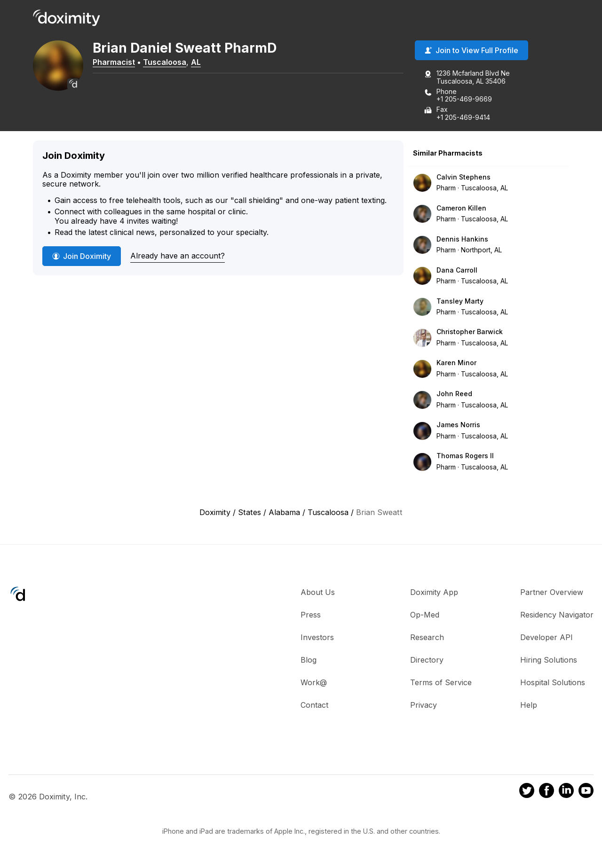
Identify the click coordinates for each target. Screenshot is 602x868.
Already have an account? (178, 257)
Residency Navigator (557, 616)
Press (311, 616)
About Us (318, 593)
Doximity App (434, 593)
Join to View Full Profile (471, 51)
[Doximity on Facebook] (547, 793)
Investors (317, 638)
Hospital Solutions (553, 683)
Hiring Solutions (549, 661)
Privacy (424, 706)
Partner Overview (552, 593)
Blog (309, 661)
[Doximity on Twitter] (527, 793)
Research (427, 638)
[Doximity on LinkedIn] (566, 793)
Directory (427, 661)
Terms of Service (441, 683)
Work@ (314, 683)
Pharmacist (120, 63)
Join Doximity (82, 257)
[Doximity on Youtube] (586, 793)
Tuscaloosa (171, 63)
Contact (314, 706)
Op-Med (425, 616)
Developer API (547, 638)
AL (202, 63)
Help (529, 706)
